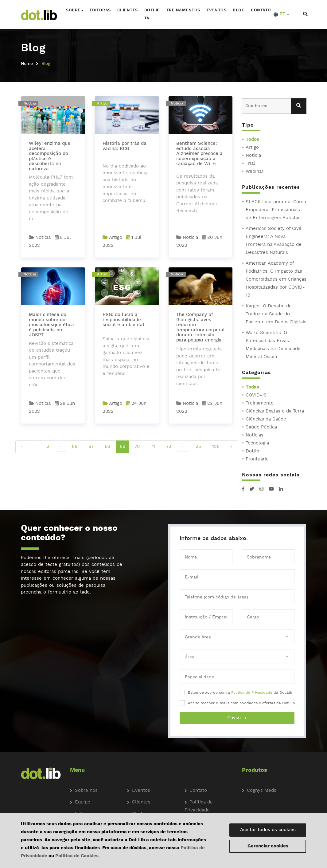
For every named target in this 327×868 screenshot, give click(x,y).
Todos (252, 140)
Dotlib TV (151, 14)
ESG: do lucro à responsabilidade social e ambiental (123, 320)
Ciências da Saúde (266, 419)
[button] (280, 14)
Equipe (83, 802)
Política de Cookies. (78, 856)
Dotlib (252, 451)
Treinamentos (182, 10)
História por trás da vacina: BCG (125, 146)
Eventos (216, 10)
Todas (252, 387)
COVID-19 (256, 395)
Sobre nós (86, 791)
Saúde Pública (261, 427)
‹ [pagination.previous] (22, 447)
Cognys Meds (262, 791)
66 (75, 447)
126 (216, 447)
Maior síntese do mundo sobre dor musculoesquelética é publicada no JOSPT (51, 325)
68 (107, 447)
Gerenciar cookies (268, 846)
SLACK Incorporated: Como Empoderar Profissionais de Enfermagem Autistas (276, 210)
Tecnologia (257, 443)
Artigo (252, 148)
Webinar (255, 172)
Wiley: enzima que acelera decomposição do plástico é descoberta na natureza (50, 156)
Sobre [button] (72, 10)
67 (91, 447)
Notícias (255, 435)
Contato (260, 10)
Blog (238, 10)
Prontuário (257, 459)
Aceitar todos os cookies (268, 830)
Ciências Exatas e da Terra (275, 411)
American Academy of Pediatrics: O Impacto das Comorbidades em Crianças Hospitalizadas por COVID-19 (276, 280)
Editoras (99, 10)
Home (27, 64)
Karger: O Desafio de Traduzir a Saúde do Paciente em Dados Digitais (276, 314)
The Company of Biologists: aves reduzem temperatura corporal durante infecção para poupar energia (200, 328)
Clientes (127, 10)
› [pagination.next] (231, 447)
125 (197, 447)
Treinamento (260, 403)
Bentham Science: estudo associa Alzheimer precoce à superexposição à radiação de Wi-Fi (199, 154)
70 (137, 447)
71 (153, 447)
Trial (250, 164)
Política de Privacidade (252, 693)
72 (169, 447)
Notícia (253, 156)
